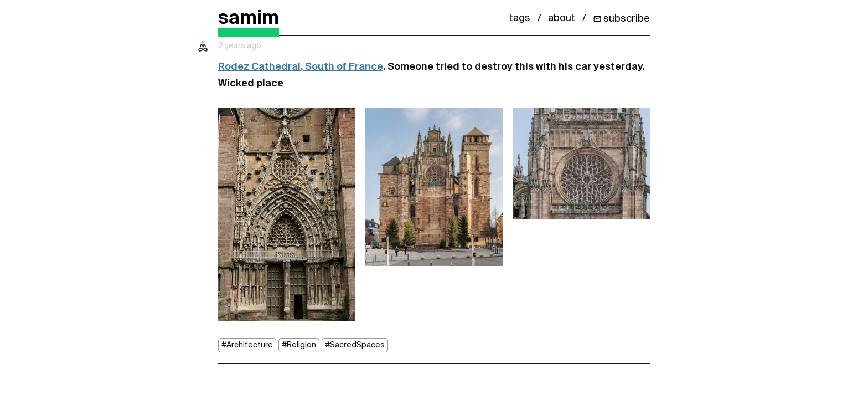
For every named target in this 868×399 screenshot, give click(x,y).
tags (520, 18)
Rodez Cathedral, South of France (301, 67)
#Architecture (247, 345)
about (562, 18)
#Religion (299, 345)
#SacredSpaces (355, 345)
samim (249, 19)
